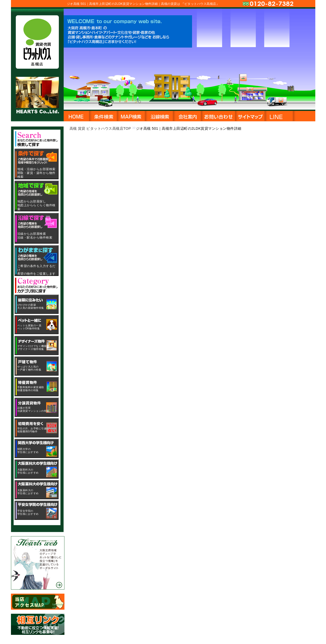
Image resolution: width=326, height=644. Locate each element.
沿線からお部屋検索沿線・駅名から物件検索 (35, 236)
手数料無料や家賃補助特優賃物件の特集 (31, 389)
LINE (289, 115)
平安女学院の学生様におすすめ (28, 512)
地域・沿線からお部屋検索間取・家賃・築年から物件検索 (36, 173)
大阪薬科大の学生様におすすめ (28, 492)
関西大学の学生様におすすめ (28, 451)
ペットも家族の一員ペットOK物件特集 (29, 327)
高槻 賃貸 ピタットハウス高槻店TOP (100, 128)
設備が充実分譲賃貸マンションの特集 (33, 409)
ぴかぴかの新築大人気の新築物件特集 (31, 306)
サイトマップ (250, 115)
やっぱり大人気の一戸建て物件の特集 (29, 368)
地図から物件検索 (131, 115)
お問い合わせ (218, 115)
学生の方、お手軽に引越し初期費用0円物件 (33, 430)
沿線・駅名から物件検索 (159, 115)
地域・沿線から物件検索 (103, 115)
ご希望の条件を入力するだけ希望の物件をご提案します (36, 270)
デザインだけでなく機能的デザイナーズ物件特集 (33, 348)
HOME (76, 115)
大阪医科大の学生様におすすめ (28, 471)
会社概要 (187, 115)
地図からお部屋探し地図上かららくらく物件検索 (36, 205)
